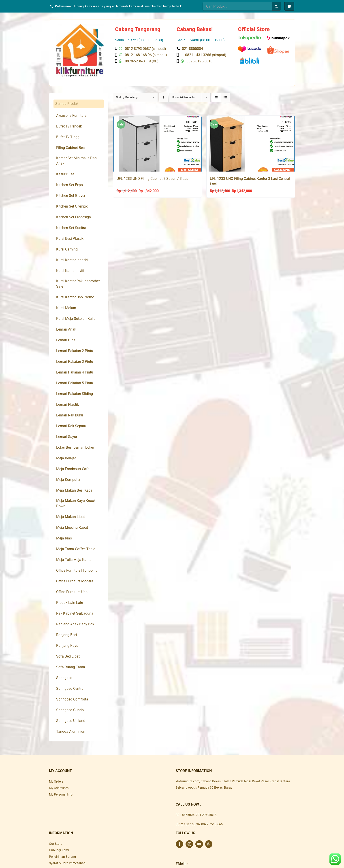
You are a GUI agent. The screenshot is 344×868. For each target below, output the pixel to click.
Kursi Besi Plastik (70, 239)
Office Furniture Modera (75, 581)
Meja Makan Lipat (71, 517)
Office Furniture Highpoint (76, 570)
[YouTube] (199, 844)
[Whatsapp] (209, 844)
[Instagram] (189, 844)
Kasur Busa (65, 174)
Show (183, 97)
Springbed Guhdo (70, 710)
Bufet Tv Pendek (69, 126)
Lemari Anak (66, 329)
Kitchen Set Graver (71, 196)
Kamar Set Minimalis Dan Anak (76, 161)
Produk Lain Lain (70, 603)
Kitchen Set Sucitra (71, 228)
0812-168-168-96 (188, 824)
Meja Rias (64, 538)
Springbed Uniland (71, 721)
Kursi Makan (66, 308)
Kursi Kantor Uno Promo (75, 297)
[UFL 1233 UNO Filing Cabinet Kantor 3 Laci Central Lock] (251, 144)
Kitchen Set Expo (69, 185)
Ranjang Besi (67, 635)
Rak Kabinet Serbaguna (75, 613)
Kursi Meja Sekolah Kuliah (77, 319)
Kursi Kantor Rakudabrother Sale (78, 284)
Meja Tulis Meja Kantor (74, 560)
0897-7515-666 (212, 824)
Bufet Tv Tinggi (68, 137)
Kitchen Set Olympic (72, 206)
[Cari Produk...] (237, 6)
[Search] (276, 6)
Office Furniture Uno (72, 592)
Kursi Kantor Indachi (72, 260)
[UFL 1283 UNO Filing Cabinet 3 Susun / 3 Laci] (157, 144)
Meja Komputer (68, 480)
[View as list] (225, 97)
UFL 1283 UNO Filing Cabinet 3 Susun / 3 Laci (153, 179)
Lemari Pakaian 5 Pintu (75, 383)
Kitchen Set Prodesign (74, 217)
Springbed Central (70, 689)
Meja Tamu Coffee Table (76, 549)
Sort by (127, 97)
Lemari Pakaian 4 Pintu (75, 372)
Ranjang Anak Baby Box (75, 624)
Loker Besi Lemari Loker (75, 447)
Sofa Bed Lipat (68, 656)
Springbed (64, 678)
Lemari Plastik (67, 404)
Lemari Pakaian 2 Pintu (75, 351)
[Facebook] (179, 844)
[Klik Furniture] (80, 25)
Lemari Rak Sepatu (71, 426)
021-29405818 (206, 815)
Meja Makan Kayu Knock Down (76, 503)
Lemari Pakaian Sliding (75, 394)
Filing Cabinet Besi (71, 148)
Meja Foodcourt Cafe (73, 469)
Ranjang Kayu (67, 646)
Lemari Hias (66, 340)
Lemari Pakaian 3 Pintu (75, 362)
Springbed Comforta (72, 699)
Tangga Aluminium (71, 731)
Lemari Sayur (67, 437)
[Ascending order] (163, 97)
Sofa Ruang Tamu (71, 667)
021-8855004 (185, 815)
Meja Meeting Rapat (72, 527)
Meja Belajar (66, 458)
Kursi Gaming (67, 249)
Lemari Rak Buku (70, 415)
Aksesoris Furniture (71, 116)
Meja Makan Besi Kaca (74, 490)
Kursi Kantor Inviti (70, 271)
